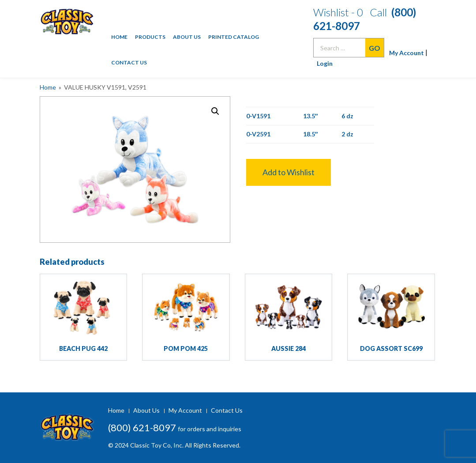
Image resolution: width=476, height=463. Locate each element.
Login (325, 63)
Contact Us (129, 62)
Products (150, 37)
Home (119, 37)
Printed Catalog (234, 37)
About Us (187, 37)
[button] (289, 172)
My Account (403, 53)
